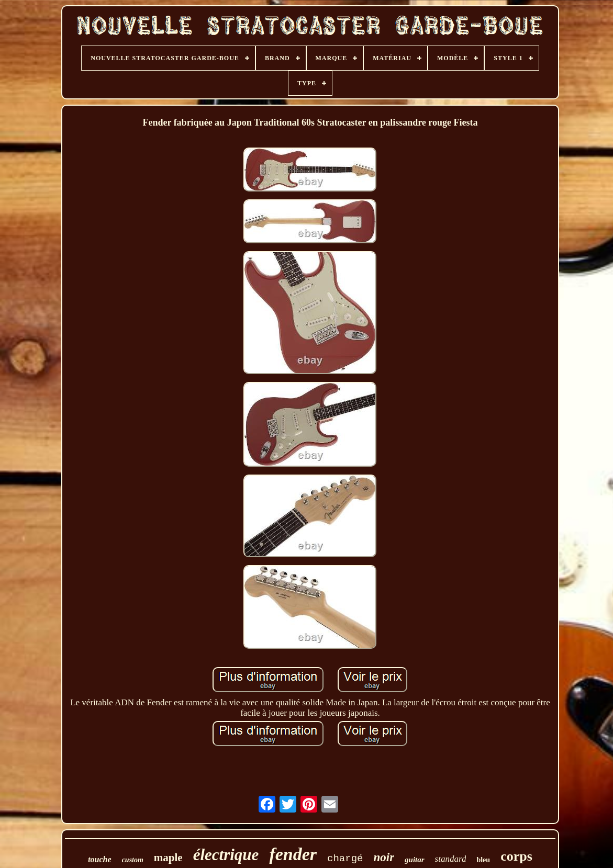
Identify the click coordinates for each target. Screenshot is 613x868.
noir (384, 857)
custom (133, 860)
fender (293, 854)
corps (516, 856)
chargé (345, 859)
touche (99, 859)
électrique (226, 855)
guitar (415, 860)
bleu (483, 860)
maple (168, 858)
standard (451, 859)
